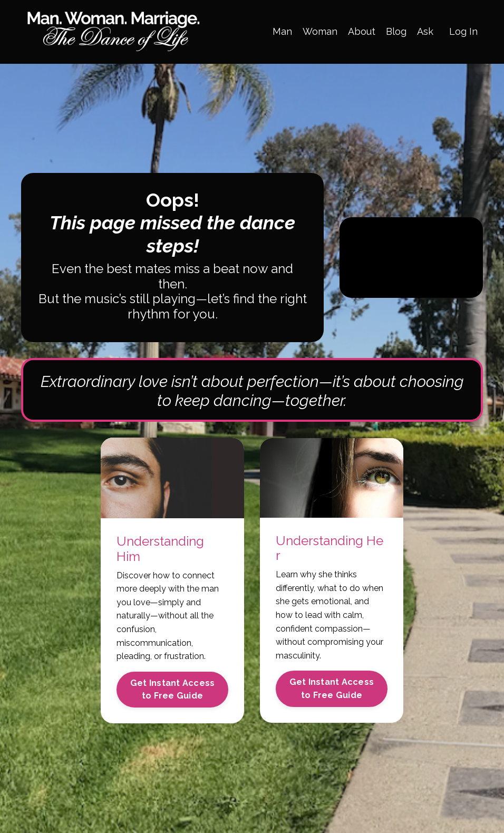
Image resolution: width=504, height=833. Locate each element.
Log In (463, 31)
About (362, 31)
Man (282, 31)
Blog (396, 31)
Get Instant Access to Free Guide (173, 689)
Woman (320, 31)
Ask (425, 31)
